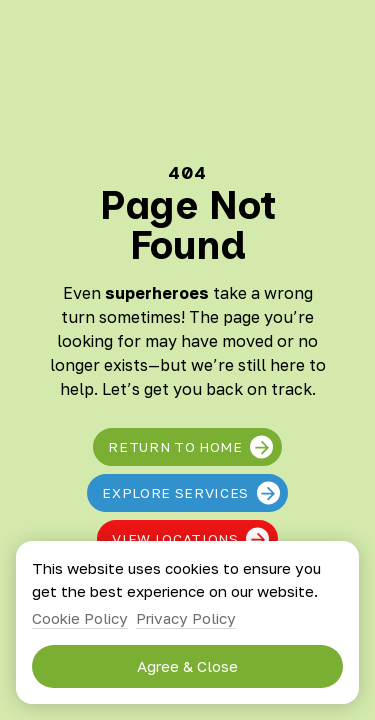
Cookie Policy (80, 618)
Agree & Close (187, 666)
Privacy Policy (186, 618)
